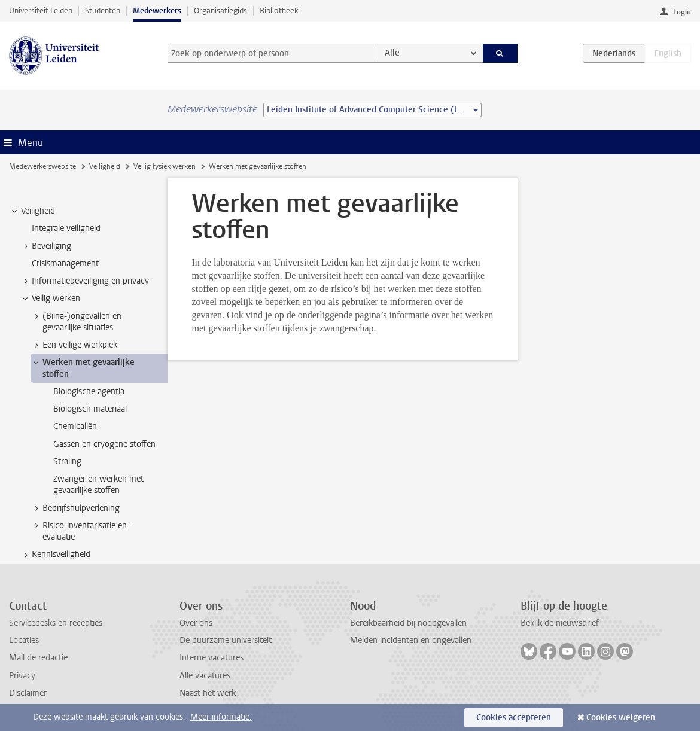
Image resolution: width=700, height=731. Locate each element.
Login (682, 12)
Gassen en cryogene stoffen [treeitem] (104, 444)
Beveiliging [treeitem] (46, 246)
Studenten (103, 10)
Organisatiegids (220, 10)
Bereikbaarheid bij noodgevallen (408, 623)
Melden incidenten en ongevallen (411, 640)
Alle (392, 53)
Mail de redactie (38, 658)
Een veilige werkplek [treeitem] (74, 345)
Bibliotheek (279, 10)
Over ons (196, 623)
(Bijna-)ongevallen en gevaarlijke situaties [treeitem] (76, 322)
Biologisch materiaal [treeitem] (90, 409)
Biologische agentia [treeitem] (89, 392)
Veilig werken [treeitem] (50, 299)
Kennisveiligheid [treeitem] (55, 555)
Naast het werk (208, 693)
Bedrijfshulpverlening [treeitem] (75, 508)
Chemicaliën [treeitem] (75, 426)
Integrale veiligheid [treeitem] (66, 228)
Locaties (24, 640)
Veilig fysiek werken (165, 166)
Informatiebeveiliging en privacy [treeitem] (85, 281)
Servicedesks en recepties (56, 623)
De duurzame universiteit (226, 640)
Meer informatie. (221, 717)
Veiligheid (105, 166)
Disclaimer (28, 693)
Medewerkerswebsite (42, 166)
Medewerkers (157, 10)
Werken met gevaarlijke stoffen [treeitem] (83, 368)
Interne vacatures (211, 658)
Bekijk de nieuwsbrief (560, 623)
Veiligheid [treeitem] (32, 211)
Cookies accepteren (514, 718)
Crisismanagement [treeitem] (65, 264)
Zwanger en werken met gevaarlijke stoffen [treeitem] (98, 485)
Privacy (22, 676)
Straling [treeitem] (67, 462)
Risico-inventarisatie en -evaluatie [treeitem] (82, 531)
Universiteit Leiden (41, 10)
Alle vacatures (205, 676)
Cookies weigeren (621, 718)
